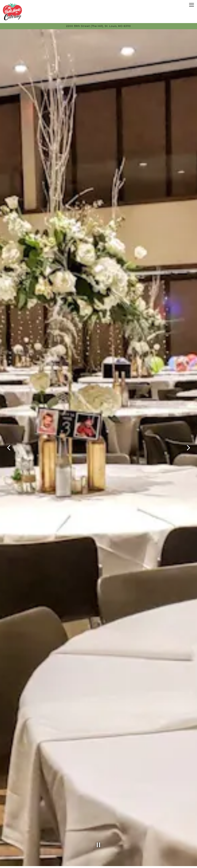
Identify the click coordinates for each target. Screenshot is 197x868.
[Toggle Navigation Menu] (192, 5)
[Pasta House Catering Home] (13, 12)
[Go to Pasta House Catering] (98, 26)
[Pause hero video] (98, 837)
